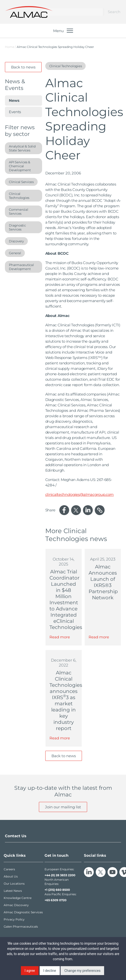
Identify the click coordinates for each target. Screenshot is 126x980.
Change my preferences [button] (82, 971)
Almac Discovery (16, 905)
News (14, 100)
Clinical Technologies (19, 196)
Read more (60, 637)
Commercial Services (19, 211)
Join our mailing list (63, 807)
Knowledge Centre (18, 898)
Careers (9, 869)
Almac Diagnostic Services (23, 912)
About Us (11, 876)
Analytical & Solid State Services (22, 148)
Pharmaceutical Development (21, 267)
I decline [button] (50, 971)
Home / (10, 47)
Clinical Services (21, 182)
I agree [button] (30, 971)
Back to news (23, 67)
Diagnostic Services (17, 227)
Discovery (16, 241)
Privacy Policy (14, 919)
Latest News (13, 891)
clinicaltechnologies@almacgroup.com (80, 494)
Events (15, 112)
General (15, 253)
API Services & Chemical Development (20, 166)
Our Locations (14, 884)
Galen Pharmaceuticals (21, 927)
